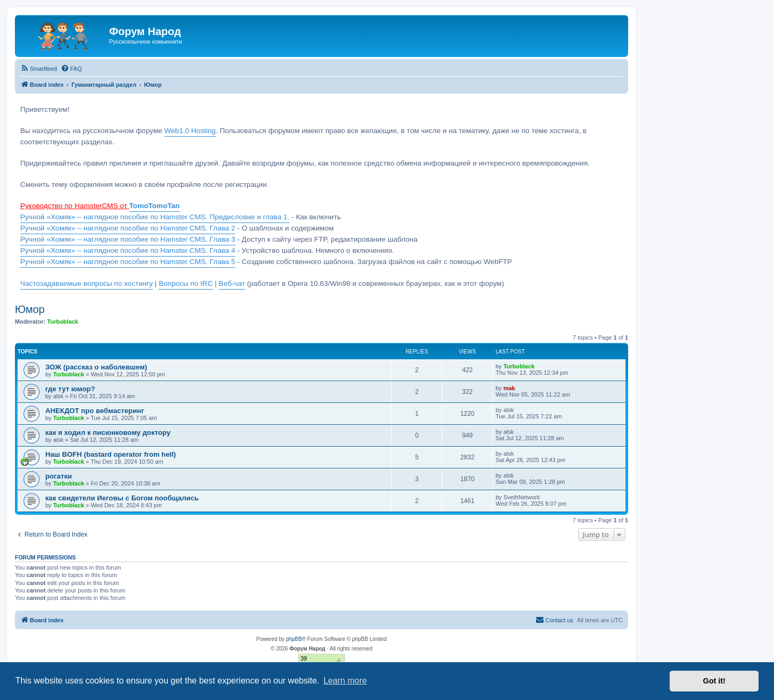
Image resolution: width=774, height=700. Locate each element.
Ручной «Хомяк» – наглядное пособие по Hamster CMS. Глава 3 (128, 239)
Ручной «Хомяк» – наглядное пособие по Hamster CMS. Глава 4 (128, 250)
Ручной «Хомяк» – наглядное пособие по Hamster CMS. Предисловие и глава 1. (155, 217)
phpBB (294, 639)
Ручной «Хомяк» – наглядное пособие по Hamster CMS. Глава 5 (128, 262)
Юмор (30, 309)
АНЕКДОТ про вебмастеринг (95, 411)
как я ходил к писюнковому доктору (108, 433)
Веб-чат (232, 283)
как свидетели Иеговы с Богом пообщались (122, 498)
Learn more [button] (345, 681)
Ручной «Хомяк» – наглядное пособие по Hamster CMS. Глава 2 (128, 228)
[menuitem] (39, 69)
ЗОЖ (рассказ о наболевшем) (96, 367)
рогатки (59, 476)
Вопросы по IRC (186, 283)
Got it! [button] (714, 681)
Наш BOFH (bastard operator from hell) (110, 454)
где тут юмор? (70, 389)
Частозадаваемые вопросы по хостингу (87, 283)
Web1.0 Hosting (190, 131)
